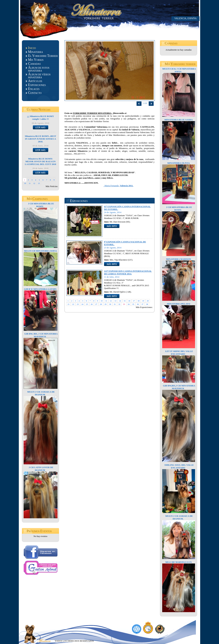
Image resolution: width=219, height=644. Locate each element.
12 (34, 183)
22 (73, 304)
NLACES (34, 89)
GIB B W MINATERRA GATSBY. (40, 289)
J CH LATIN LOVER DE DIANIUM (41, 469)
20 (148, 301)
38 (147, 304)
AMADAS (34, 64)
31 (115, 304)
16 (129, 301)
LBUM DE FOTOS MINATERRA (39, 69)
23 (78, 304)
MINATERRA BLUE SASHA (179, 120)
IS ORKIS (36, 60)
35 (133, 304)
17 (134, 301)
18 (139, 301)
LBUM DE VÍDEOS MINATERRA (39, 76)
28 (101, 304)
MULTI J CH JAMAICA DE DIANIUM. (179, 517)
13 (39, 183)
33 (124, 304)
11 (30, 183)
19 (143, 301)
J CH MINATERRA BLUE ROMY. (41, 205)
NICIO (32, 48)
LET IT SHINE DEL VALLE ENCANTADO (179, 353)
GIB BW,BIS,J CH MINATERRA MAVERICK (179, 387)
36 (138, 304)
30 (110, 304)
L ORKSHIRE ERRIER (43, 56)
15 (125, 301)
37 (142, 304)
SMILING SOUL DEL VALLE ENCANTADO (179, 466)
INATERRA (36, 52)
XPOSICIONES (37, 85)
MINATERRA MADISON (178, 259)
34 (129, 304)
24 (82, 304)
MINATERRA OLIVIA (179, 163)
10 (25, 183)
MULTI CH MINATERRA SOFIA (41, 251)
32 (119, 304)
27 (96, 304)
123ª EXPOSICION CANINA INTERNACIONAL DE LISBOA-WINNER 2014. (128, 272)
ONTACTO (35, 93)
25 (87, 304)
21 (69, 304)
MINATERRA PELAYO (178, 304)
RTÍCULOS (35, 81)
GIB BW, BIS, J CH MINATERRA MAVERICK (41, 335)
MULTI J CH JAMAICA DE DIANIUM (41, 393)
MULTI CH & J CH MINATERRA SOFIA (179, 70)
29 (105, 304)
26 (92, 304)
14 (120, 301)
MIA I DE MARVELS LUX (178, 562)
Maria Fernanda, (118, 186)
